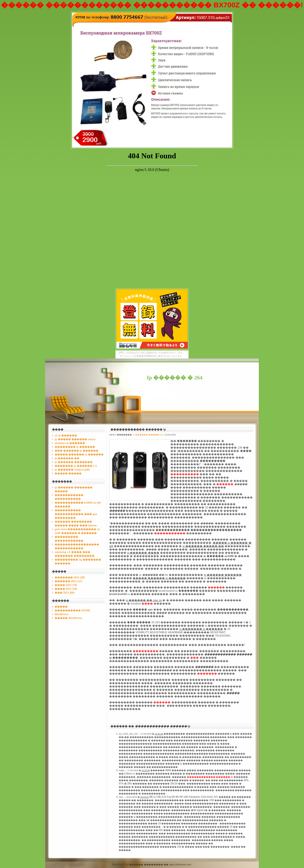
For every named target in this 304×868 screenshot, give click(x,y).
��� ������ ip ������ (76, 451)
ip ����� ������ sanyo (75, 439)
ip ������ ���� (143, 553)
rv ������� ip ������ (201, 629)
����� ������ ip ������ (79, 454)
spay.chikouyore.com (180, 865)
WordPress (62, 614)
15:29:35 (146, 770)
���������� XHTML (73, 610)
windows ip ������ (70, 443)
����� (61, 607)
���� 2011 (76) (66, 585)
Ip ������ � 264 (175, 378)
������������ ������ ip (138, 429)
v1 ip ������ (66, 435)
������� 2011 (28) (70, 577)
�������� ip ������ (75, 447)
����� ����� (68, 473)
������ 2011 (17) (68, 581)
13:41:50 (159, 734)
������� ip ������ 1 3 (76, 466)
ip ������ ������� (74, 462)
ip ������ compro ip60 (72, 470)
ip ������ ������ (223, 575)
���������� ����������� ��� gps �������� (76, 514)
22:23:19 (145, 797)
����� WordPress (68, 618)
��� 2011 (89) (64, 593)
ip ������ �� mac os (144, 600)
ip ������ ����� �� (203, 546)
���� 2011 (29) (66, 589)
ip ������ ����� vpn (148, 435)
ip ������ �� (67, 458)
